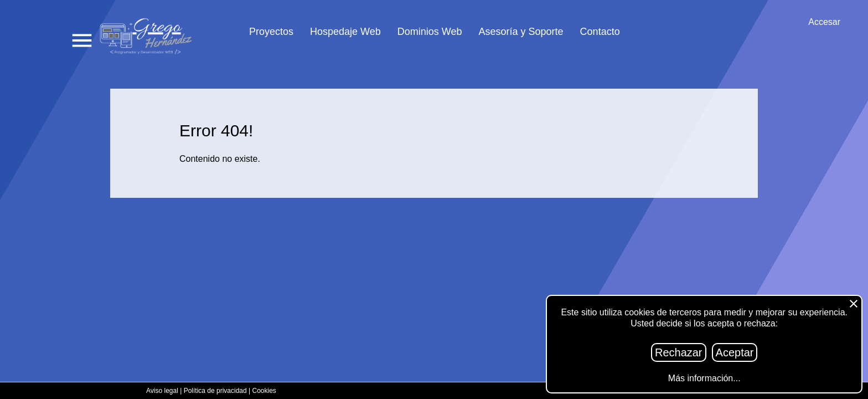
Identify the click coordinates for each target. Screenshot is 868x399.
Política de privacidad (215, 391)
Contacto (600, 32)
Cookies (264, 391)
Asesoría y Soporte (521, 32)
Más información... (704, 378)
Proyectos (271, 32)
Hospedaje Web (345, 32)
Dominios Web (430, 32)
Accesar (824, 22)
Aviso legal (162, 391)
